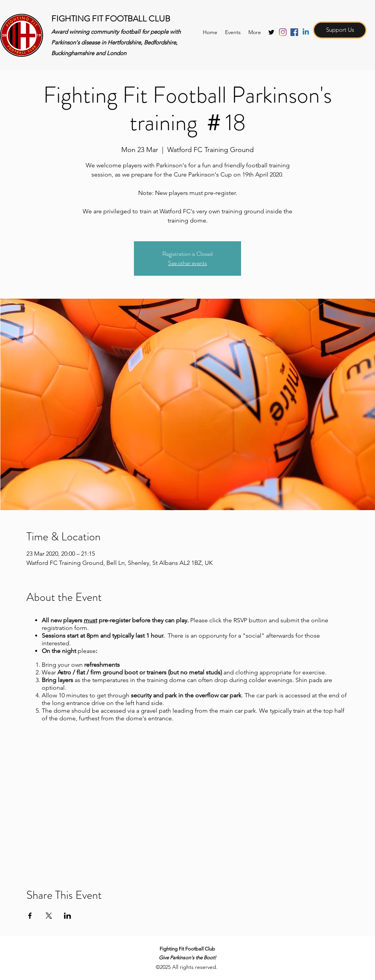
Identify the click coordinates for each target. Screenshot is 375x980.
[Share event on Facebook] (30, 916)
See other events (187, 263)
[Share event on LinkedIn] (68, 916)
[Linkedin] (306, 32)
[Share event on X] (49, 916)
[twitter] (271, 32)
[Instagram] (283, 32)
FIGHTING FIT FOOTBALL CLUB (111, 19)
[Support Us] (340, 30)
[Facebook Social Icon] (294, 32)
